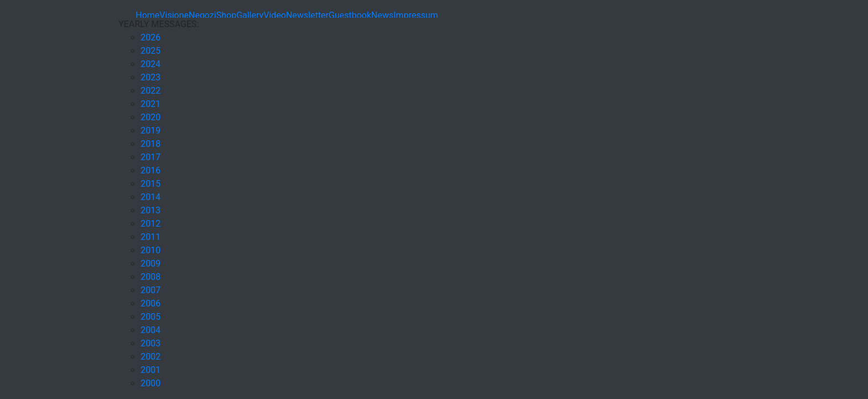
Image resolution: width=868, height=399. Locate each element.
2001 (151, 370)
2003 (151, 343)
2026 (151, 37)
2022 (151, 91)
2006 (151, 303)
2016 (151, 170)
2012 (151, 224)
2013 (151, 210)
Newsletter (308, 15)
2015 (151, 184)
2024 (151, 64)
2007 (151, 290)
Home (148, 15)
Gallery (250, 15)
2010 (151, 250)
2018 (151, 144)
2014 (151, 197)
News (383, 15)
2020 (151, 117)
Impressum (416, 15)
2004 (151, 330)
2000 (151, 383)
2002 (151, 357)
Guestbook (350, 15)
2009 (151, 264)
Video (275, 15)
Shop (226, 15)
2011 (151, 237)
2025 (151, 51)
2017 (151, 157)
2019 (151, 131)
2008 (151, 277)
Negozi (203, 15)
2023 (151, 77)
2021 (151, 104)
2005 (151, 317)
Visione (174, 15)
